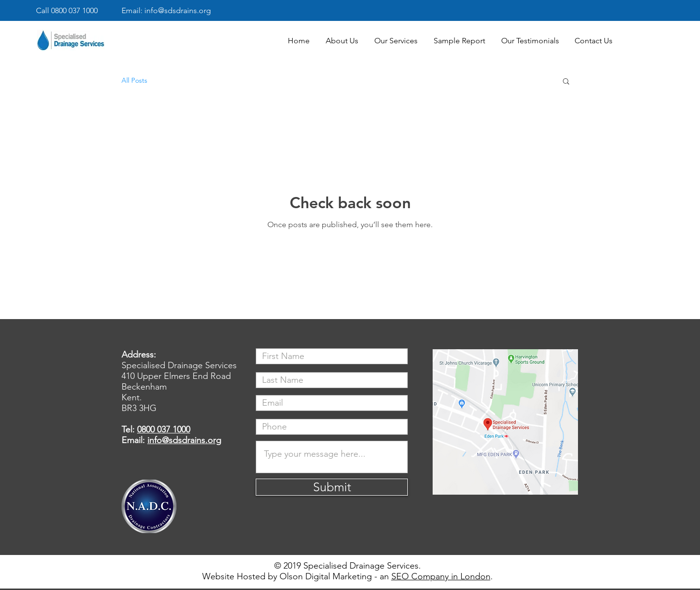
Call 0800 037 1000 (67, 10)
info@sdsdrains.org (184, 440)
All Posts (134, 80)
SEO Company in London (441, 576)
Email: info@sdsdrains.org (166, 10)
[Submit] (332, 487)
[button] (566, 82)
